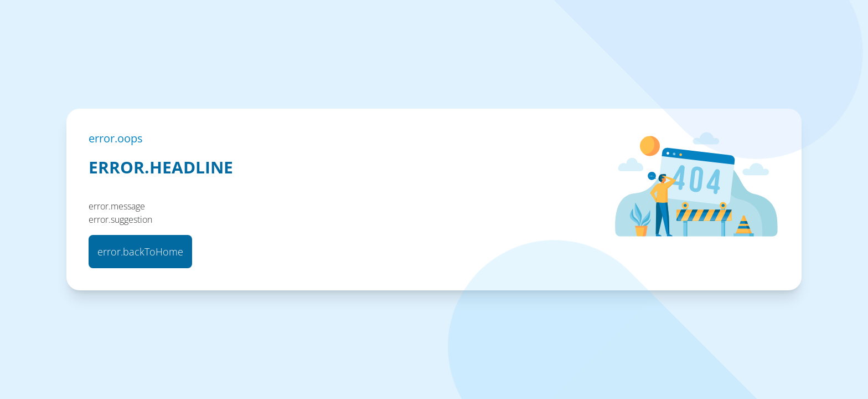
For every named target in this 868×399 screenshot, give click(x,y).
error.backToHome (140, 252)
